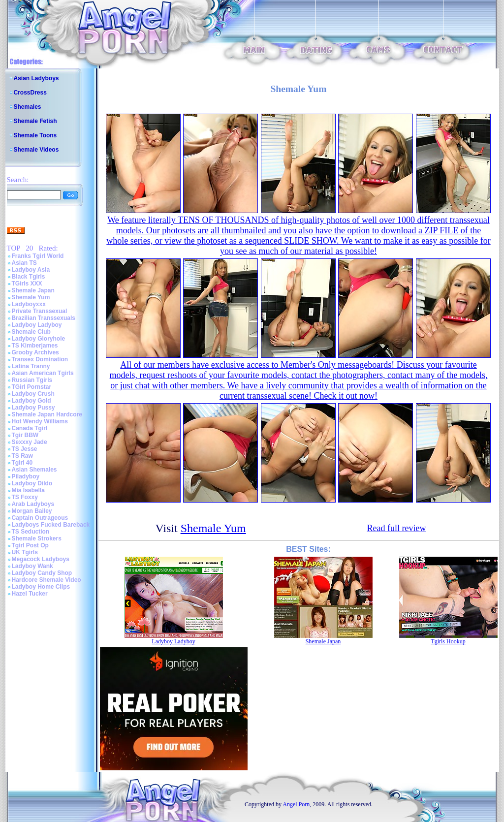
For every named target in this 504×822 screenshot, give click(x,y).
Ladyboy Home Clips (41, 587)
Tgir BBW (25, 435)
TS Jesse (25, 449)
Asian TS (24, 263)
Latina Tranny (31, 366)
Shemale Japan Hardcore (47, 414)
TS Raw (22, 456)
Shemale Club (31, 332)
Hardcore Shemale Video (47, 580)
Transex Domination (40, 359)
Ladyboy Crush (33, 394)
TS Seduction (31, 532)
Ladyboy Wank (32, 566)
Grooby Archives (35, 352)
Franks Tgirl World (38, 256)
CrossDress (30, 93)
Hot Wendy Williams (40, 421)
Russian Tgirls (32, 380)
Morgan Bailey (32, 511)
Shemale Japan (33, 290)
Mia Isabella (28, 490)
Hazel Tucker (30, 594)
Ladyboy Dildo (32, 483)
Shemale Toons (35, 135)
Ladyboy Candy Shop (42, 573)
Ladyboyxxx (29, 304)
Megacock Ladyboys (41, 559)
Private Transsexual (40, 311)
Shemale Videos (36, 150)
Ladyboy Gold (31, 401)
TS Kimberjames (35, 346)
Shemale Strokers (37, 538)
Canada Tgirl (30, 428)
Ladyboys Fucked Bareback (51, 525)
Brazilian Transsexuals (44, 318)
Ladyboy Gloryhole (39, 339)
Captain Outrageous (40, 518)
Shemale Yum (31, 297)
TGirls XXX (27, 284)
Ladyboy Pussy (33, 408)
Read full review (396, 528)
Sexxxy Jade (30, 442)
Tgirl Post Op (30, 545)
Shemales (28, 107)
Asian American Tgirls (43, 373)
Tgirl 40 (22, 463)
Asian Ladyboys (36, 78)
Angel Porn (296, 804)
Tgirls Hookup (448, 641)
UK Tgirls (25, 552)
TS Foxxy (25, 497)
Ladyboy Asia (31, 270)
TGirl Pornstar (32, 387)
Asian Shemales (34, 470)
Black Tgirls (29, 277)
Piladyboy (26, 476)
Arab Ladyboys (33, 504)
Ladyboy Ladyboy (37, 325)
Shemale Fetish (35, 121)
